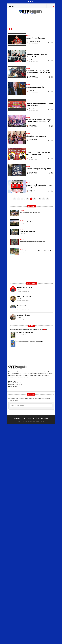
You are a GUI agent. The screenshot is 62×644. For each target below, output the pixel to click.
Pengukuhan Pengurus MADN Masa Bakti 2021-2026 (40, 104)
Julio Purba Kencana (35, 42)
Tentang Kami (18, 418)
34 (27, 199)
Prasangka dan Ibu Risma (36, 38)
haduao (42, 422)
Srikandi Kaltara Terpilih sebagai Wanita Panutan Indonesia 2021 (39, 121)
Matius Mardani (33, 109)
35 (31, 199)
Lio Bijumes (32, 60)
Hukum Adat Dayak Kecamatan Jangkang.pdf (30, 341)
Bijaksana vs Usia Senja (26, 222)
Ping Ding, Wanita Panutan (36, 136)
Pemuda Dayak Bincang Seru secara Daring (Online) (39, 186)
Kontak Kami (45, 418)
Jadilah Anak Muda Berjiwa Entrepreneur (36, 55)
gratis (45, 329)
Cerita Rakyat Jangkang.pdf (25, 332)
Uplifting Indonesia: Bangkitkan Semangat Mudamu (39, 153)
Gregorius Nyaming (24, 297)
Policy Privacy (31, 418)
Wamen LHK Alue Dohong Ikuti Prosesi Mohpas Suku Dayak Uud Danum (38, 73)
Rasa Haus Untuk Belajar (35, 87)
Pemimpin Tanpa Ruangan (28, 231)
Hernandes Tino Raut (25, 287)
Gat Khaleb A (22, 306)
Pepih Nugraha (33, 140)
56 (40, 199)
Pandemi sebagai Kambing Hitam (39, 169)
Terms (38, 418)
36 (35, 199)
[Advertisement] (31, 269)
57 (44, 199)
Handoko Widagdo (24, 315)
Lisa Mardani (32, 76)
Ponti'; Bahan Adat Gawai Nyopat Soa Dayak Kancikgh (35, 251)
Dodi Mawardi (33, 125)
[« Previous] (15, 199)
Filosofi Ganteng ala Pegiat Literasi (30, 212)
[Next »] (47, 199)
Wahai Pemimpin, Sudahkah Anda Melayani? (33, 241)
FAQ (24, 418)
